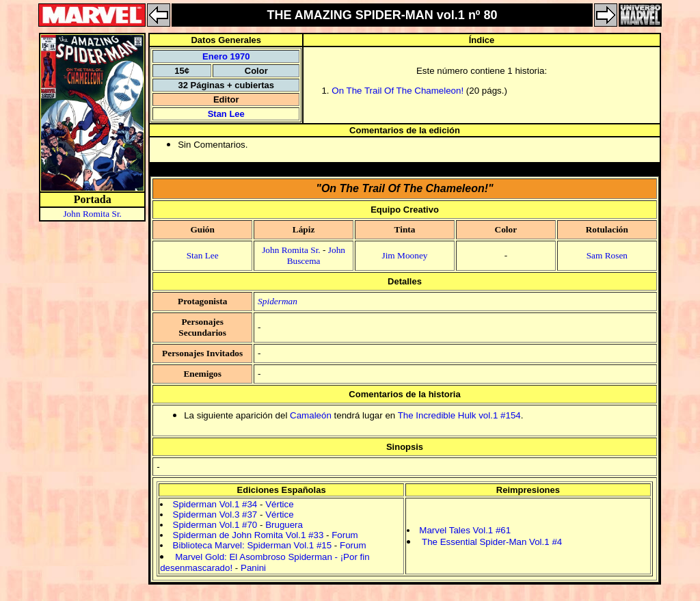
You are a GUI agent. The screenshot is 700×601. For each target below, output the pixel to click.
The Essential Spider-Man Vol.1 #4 (492, 542)
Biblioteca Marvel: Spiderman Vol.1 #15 (253, 545)
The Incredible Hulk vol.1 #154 (459, 415)
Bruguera (284, 525)
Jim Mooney (404, 255)
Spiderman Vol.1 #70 (215, 525)
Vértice (279, 504)
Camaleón (311, 415)
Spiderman (278, 301)
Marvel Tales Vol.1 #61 (465, 530)
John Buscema (316, 255)
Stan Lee (226, 114)
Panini (253, 568)
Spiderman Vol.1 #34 (215, 504)
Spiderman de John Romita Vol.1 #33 (248, 535)
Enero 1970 (226, 56)
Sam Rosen (607, 255)
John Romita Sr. (92, 214)
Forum (345, 535)
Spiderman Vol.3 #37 (215, 515)
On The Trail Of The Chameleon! (398, 91)
